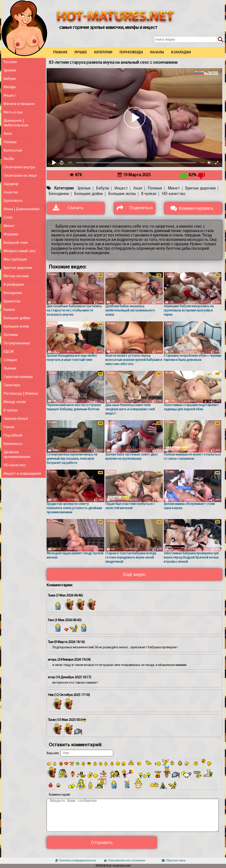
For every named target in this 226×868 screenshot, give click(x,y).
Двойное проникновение (17, 455)
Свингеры (12, 385)
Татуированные (17, 343)
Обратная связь (174, 861)
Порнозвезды (131, 52)
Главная (60, 52)
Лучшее (81, 52)
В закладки (181, 52)
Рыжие (9, 310)
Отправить (102, 842)
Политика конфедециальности (76, 861)
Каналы (157, 52)
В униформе (14, 285)
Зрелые (10, 70)
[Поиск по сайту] (220, 40)
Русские (10, 62)
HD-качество (14, 465)
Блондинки (13, 293)
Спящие (10, 360)
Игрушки (11, 234)
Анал (8, 134)
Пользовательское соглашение (125, 861)
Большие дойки (17, 318)
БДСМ (9, 352)
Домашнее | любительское (16, 123)
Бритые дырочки (18, 268)
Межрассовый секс (20, 251)
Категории (103, 52)
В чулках (11, 410)
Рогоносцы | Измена (21, 394)
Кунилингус (13, 444)
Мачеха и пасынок (19, 104)
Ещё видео (134, 574)
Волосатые (13, 151)
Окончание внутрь (19, 167)
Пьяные (10, 368)
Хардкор (11, 184)
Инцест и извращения (22, 474)
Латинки (11, 335)
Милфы (10, 87)
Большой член (16, 243)
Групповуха (13, 201)
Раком (9, 427)
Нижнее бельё (16, 419)
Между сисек (15, 402)
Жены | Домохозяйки (22, 209)
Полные (10, 142)
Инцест (10, 96)
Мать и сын (13, 112)
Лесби (9, 159)
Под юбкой (13, 436)
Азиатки (11, 192)
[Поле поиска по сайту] (189, 39)
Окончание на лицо (20, 176)
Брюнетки (12, 301)
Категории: (64, 188)
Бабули (10, 79)
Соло (8, 218)
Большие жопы (16, 327)
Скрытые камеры (18, 377)
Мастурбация (15, 260)
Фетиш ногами (16, 276)
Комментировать (196, 208)
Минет (9, 226)
